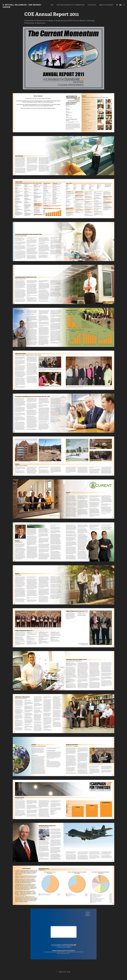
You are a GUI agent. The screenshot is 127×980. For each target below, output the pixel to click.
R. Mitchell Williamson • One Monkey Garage (22, 6)
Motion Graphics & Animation (71, 5)
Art (52, 5)
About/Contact (106, 5)
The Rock (92, 5)
